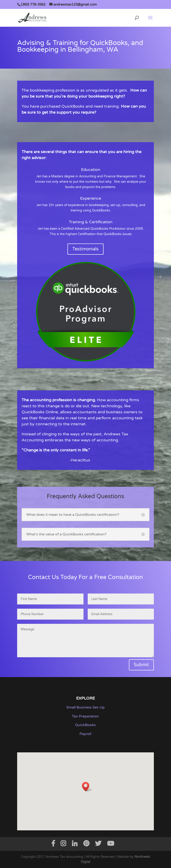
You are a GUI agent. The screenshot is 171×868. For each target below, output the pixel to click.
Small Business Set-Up (85, 707)
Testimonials (85, 249)
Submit (141, 665)
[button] (87, 787)
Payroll (85, 734)
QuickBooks (85, 725)
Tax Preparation (85, 716)
